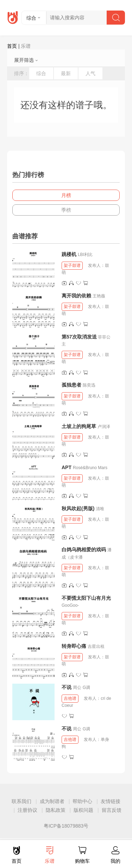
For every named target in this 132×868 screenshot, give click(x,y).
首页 (12, 46)
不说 (67, 687)
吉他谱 (70, 698)
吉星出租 (96, 646)
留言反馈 (112, 810)
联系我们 (21, 801)
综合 (41, 73)
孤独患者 (71, 385)
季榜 (66, 210)
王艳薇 (99, 296)
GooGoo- (70, 605)
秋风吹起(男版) (78, 508)
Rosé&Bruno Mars (90, 468)
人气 (90, 73)
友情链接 (111, 801)
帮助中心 (82, 801)
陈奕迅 (89, 385)
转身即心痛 (74, 646)
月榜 (66, 195)
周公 (77, 688)
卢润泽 (104, 427)
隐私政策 (56, 810)
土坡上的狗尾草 (79, 426)
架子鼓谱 (72, 265)
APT (67, 467)
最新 (66, 73)
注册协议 (27, 810)
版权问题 (83, 810)
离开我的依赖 (76, 296)
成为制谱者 (52, 801)
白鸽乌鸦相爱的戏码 (84, 550)
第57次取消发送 (79, 337)
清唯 (100, 509)
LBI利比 (85, 255)
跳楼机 (69, 254)
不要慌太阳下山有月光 (86, 598)
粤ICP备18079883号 (66, 826)
